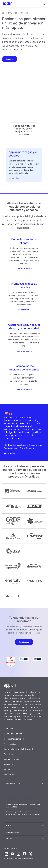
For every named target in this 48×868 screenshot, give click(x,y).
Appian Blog (10, 764)
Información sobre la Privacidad (18, 749)
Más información (24, 269)
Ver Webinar (14, 178)
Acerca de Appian (12, 759)
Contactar (9, 729)
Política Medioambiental (15, 739)
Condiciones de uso (13, 734)
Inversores (9, 774)
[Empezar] (10, 59)
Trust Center (10, 754)
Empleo (8, 769)
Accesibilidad (10, 744)
